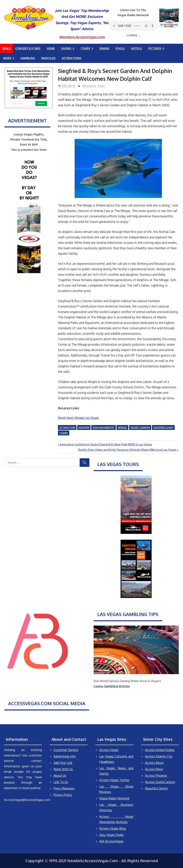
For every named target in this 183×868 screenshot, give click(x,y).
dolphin (84, 427)
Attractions (72, 58)
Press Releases (64, 788)
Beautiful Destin (156, 788)
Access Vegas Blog (113, 828)
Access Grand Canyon (160, 782)
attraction (67, 427)
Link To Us (61, 782)
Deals (7, 48)
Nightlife (48, 58)
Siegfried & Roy (163, 427)
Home (51, 48)
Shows (66, 48)
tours (64, 433)
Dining (104, 48)
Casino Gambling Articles (112, 686)
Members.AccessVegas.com (82, 37)
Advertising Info (65, 756)
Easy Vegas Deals (111, 835)
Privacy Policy (63, 795)
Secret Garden (140, 427)
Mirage (122, 427)
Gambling (28, 58)
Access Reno (154, 769)
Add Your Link (63, 763)
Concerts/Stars (28, 48)
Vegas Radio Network (114, 798)
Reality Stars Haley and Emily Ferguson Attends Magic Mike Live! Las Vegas (127, 450)
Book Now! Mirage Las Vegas (78, 418)
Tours (85, 48)
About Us (60, 776)
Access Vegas (109, 750)
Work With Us (63, 769)
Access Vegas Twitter (114, 780)
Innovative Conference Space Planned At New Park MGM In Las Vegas (106, 444)
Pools (120, 48)
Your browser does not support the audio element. (133, 26)
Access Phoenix (156, 776)
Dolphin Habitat (104, 427)
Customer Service (66, 750)
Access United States (160, 750)
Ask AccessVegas (111, 841)
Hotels (136, 48)
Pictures (155, 48)
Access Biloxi (154, 763)
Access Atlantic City (159, 756)
